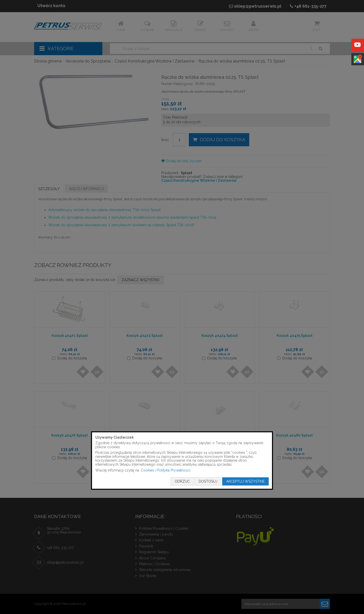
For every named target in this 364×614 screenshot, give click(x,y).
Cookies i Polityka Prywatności (166, 470)
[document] (182, 461)
